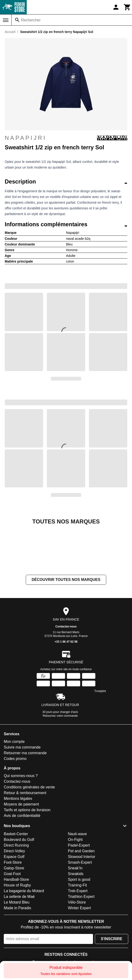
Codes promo (15, 806)
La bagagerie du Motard (24, 938)
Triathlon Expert (81, 944)
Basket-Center (16, 881)
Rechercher (31, 20)
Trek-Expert (78, 938)
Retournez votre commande (60, 763)
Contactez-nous (66, 674)
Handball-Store (16, 927)
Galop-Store (14, 916)
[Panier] (127, 7)
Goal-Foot (12, 921)
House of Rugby (17, 933)
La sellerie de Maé (19, 944)
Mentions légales (18, 846)
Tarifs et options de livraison (27, 857)
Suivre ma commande (22, 795)
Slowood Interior (82, 904)
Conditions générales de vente (29, 835)
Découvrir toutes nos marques (66, 627)
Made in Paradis (18, 955)
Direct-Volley (14, 898)
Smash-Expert (80, 910)
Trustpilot (100, 739)
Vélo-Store (77, 950)
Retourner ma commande (25, 800)
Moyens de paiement (21, 852)
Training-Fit (77, 933)
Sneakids (76, 921)
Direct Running (16, 893)
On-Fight (75, 887)
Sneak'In (75, 916)
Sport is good (79, 927)
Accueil (10, 32)
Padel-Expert (79, 893)
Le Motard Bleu (17, 950)
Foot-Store (13, 910)
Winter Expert (79, 955)
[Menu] (6, 20)
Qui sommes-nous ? (21, 823)
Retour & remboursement (25, 840)
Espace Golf (14, 904)
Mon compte (14, 789)
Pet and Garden (81, 898)
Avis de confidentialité (22, 863)
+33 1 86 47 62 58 (66, 689)
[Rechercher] (17, 20)
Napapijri (66, 138)
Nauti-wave (77, 881)
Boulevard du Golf (19, 887)
